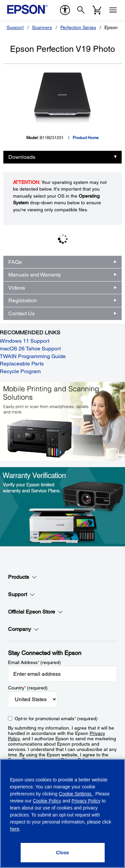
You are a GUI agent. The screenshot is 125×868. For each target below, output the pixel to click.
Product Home (86, 138)
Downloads (22, 157)
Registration (23, 300)
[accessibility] (65, 10)
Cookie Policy (47, 801)
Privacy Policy (86, 801)
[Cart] (97, 10)
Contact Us (21, 313)
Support (15, 27)
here (15, 829)
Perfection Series (78, 27)
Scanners (42, 27)
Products (22, 577)
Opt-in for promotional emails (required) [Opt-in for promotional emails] (56, 719)
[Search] (81, 10)
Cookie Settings (76, 794)
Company (23, 629)
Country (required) (28, 688)
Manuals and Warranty (35, 275)
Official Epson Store (35, 612)
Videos (17, 288)
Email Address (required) (34, 662)
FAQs (15, 262)
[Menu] (113, 10)
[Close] (63, 853)
